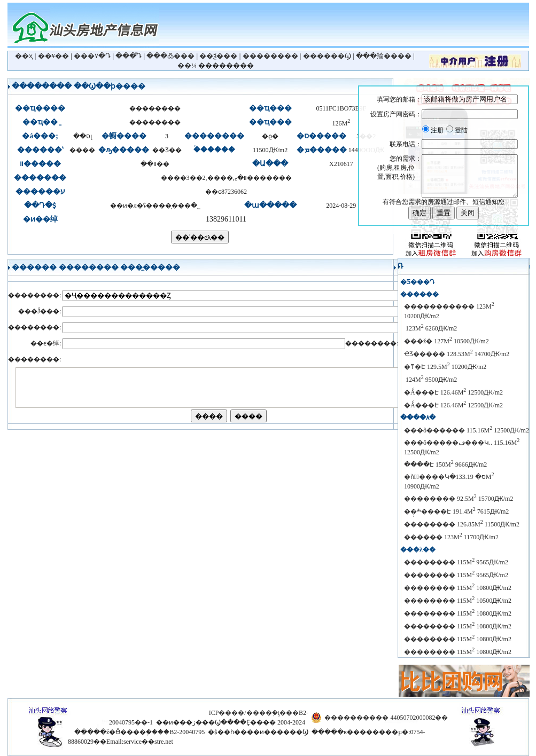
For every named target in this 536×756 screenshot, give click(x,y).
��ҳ (24, 56)
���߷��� (170, 56)
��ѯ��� (218, 56)
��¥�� (54, 56)
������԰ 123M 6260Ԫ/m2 (430, 328)
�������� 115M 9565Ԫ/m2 (456, 562)
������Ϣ (327, 56)
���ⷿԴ (129, 56)
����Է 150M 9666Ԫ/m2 (445, 464)
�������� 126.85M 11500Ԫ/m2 (462, 524)
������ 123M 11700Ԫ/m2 (451, 537)
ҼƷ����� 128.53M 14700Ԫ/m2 (457, 354)
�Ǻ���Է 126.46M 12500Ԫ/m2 (453, 392)
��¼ (187, 65)
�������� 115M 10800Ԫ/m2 (458, 588)
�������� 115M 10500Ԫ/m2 (458, 601)
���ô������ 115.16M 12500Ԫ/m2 (467, 430)
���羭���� (384, 56)
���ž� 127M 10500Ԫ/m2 (446, 341)
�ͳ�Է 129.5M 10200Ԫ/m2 (445, 367)
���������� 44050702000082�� (386, 718)
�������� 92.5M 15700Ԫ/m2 (459, 499)
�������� (270, 56)
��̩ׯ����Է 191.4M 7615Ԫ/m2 (456, 511)
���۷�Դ (92, 56)
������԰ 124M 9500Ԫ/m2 (430, 380)
